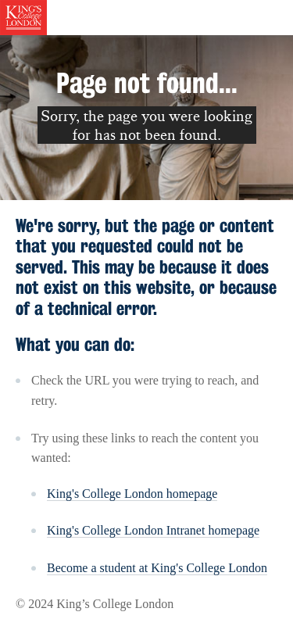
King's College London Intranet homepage (153, 530)
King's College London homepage (132, 494)
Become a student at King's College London (157, 568)
